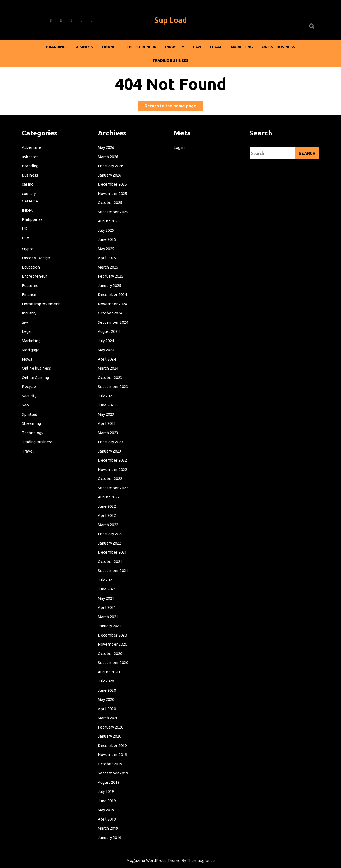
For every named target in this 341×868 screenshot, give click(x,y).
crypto (28, 254)
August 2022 (109, 497)
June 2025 (107, 245)
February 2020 (111, 721)
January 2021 (110, 623)
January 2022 (110, 542)
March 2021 (109, 613)
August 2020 (109, 667)
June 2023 (107, 407)
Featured (31, 290)
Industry (175, 47)
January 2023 (110, 452)
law (197, 47)
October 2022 (111, 479)
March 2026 (109, 164)
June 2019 (107, 793)
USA (26, 244)
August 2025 (109, 227)
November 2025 (113, 200)
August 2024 (109, 335)
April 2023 (107, 425)
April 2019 (107, 811)
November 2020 (113, 640)
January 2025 (110, 290)
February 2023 (111, 443)
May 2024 (107, 353)
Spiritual (30, 416)
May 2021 (107, 596)
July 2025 (107, 236)
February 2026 (111, 173)
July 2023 (107, 398)
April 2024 (107, 362)
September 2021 (113, 569)
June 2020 (107, 685)
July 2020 (107, 676)
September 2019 (113, 766)
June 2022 (107, 506)
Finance (110, 47)
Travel (28, 452)
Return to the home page (174, 107)
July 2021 (107, 577)
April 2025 (107, 263)
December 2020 (113, 631)
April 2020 (107, 703)
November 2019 (113, 748)
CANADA (31, 208)
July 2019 (107, 784)
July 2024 (107, 344)
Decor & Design (36, 263)
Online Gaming (36, 380)
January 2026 (110, 183)
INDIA (28, 217)
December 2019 (113, 739)
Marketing (242, 47)
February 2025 (111, 281)
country (29, 200)
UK (25, 235)
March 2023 (109, 434)
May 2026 (107, 155)
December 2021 (113, 551)
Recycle (30, 389)
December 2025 (113, 191)
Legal (216, 47)
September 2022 (113, 488)
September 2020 (113, 658)
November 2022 (113, 470)
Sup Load (171, 20)
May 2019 (107, 802)
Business (84, 47)
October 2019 (111, 757)
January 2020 (110, 730)
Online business (278, 47)
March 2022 (109, 524)
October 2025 (111, 209)
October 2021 (111, 560)
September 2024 (113, 326)
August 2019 (109, 775)
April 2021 (107, 604)
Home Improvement (41, 308)
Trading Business (170, 61)
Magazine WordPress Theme (153, 860)
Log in (180, 155)
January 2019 (110, 829)
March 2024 (109, 371)
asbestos (31, 164)
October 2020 (111, 649)
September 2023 (113, 389)
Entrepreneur (141, 47)
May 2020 (107, 694)
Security (30, 398)
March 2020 (109, 712)
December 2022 (113, 461)
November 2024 (113, 308)
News (28, 362)
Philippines (33, 226)
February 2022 (111, 533)
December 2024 (113, 299)
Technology (33, 434)
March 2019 (109, 820)
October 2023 (111, 380)
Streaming (32, 425)
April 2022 (107, 515)
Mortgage (31, 353)
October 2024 (111, 317)
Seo (26, 407)
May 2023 (107, 416)
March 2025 (109, 272)
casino (28, 191)
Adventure (32, 155)
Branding (56, 47)
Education (31, 272)
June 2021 (107, 587)
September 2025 (113, 218)
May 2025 (107, 254)
